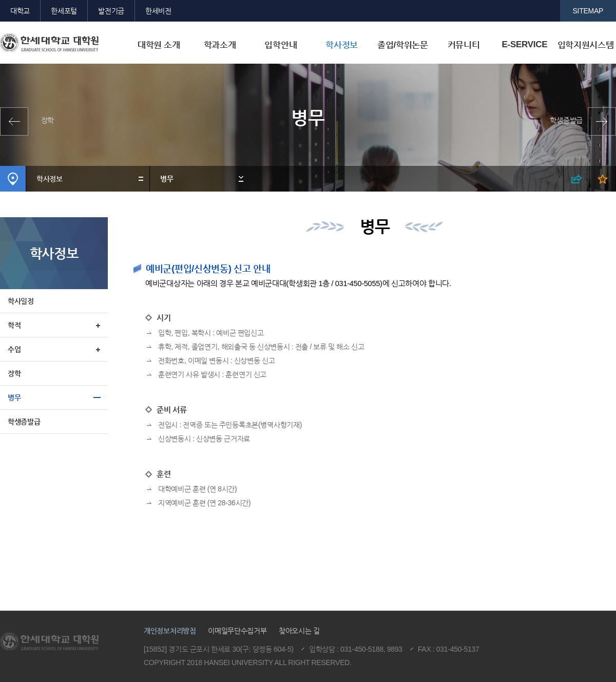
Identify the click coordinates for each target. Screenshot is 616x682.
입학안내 (281, 45)
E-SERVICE (524, 44)
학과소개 (220, 45)
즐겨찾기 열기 (603, 179)
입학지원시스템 (586, 45)
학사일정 (21, 301)
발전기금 (111, 11)
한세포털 (64, 11)
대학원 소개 (159, 45)
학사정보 (342, 45)
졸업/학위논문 (403, 45)
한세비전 (158, 11)
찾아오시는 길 (299, 631)
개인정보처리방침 (170, 631)
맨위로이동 (538, 598)
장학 (47, 120)
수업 (14, 349)
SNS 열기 (577, 179)
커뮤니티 (464, 45)
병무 (167, 179)
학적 (14, 325)
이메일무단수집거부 (237, 631)
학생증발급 (566, 120)
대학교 (20, 11)
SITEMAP (588, 11)
